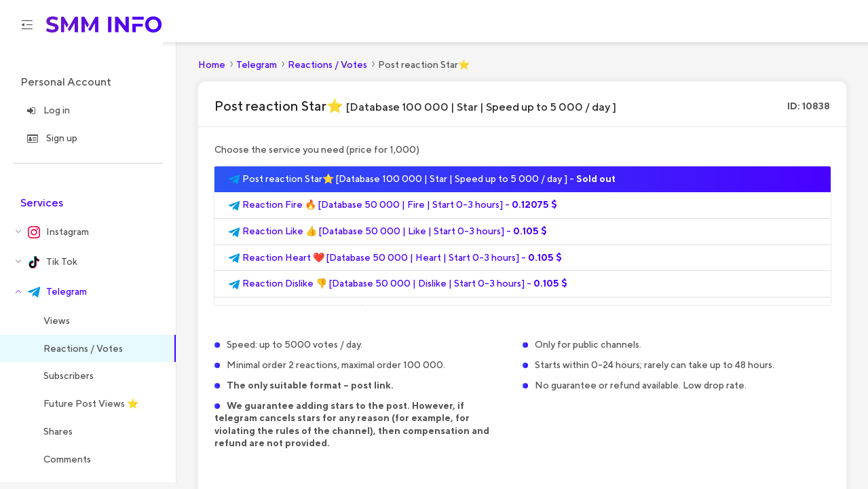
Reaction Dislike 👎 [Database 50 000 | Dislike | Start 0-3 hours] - (398, 291)
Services (42, 209)
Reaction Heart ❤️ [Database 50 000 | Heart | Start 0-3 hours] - (395, 264)
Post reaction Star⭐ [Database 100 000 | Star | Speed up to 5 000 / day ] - (422, 185)
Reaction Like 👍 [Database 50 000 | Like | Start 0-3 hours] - (388, 238)
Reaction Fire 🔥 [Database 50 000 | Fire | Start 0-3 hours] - (393, 212)
